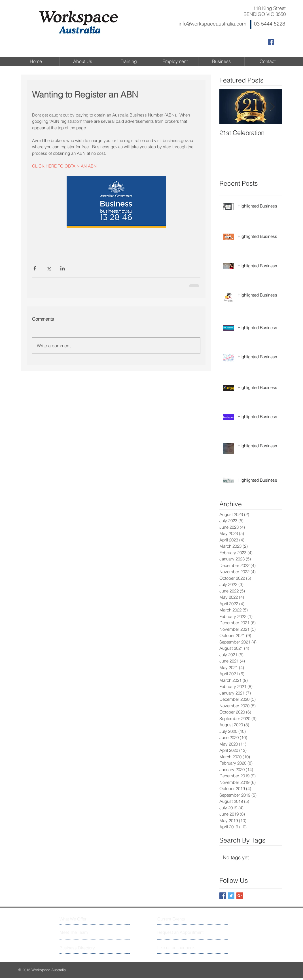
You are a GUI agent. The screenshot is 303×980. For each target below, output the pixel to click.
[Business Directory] (81, 948)
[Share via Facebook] (35, 268)
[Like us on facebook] (183, 948)
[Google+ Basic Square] (240, 896)
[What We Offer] (81, 919)
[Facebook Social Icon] (271, 42)
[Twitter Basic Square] (231, 896)
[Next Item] (273, 107)
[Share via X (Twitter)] (49, 268)
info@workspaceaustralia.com (212, 24)
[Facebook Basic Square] (223, 896)
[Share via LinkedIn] (62, 268)
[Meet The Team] (84, 932)
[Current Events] (179, 919)
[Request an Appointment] (181, 932)
